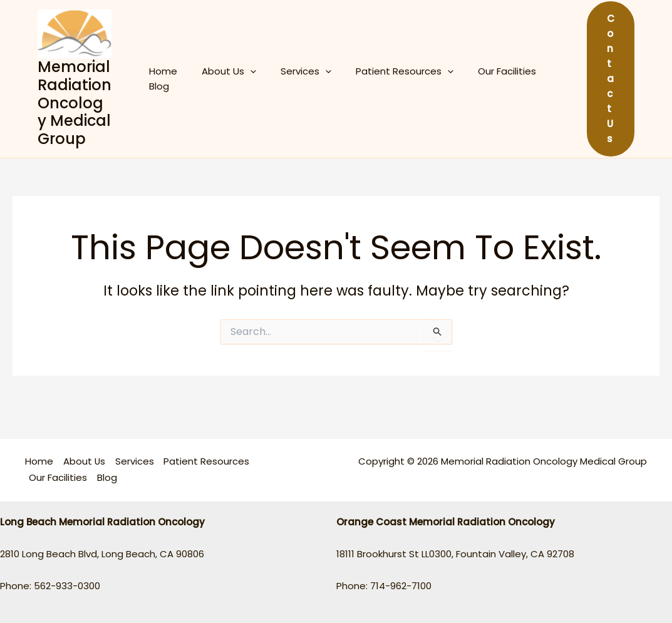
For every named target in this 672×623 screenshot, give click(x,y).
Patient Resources (385, 79)
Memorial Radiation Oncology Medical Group (75, 103)
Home (160, 79)
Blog (539, 79)
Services (292, 79)
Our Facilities (481, 79)
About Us (220, 79)
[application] (241, 79)
